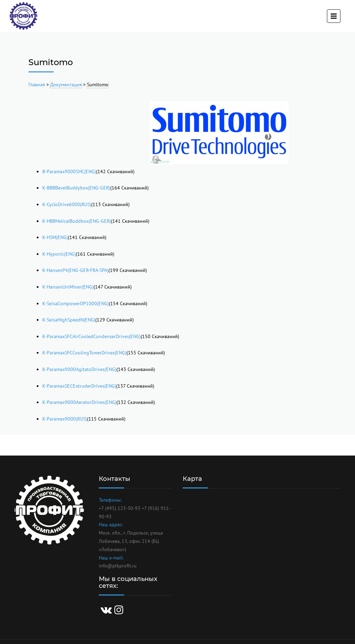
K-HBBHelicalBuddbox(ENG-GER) (77, 221)
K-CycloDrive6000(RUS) (67, 204)
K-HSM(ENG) (55, 237)
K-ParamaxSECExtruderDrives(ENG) (79, 386)
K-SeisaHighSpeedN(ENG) (69, 320)
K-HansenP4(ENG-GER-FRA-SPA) (75, 270)
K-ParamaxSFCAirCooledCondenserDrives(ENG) (92, 336)
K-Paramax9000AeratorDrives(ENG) (79, 402)
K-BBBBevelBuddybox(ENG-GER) (76, 188)
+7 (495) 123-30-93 (120, 508)
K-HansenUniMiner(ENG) (68, 287)
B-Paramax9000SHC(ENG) (69, 171)
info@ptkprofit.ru (118, 566)
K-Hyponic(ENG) (59, 254)
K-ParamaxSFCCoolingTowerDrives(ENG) (84, 353)
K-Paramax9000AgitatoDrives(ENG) (79, 369)
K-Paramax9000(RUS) (65, 419)
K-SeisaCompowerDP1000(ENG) (76, 303)
